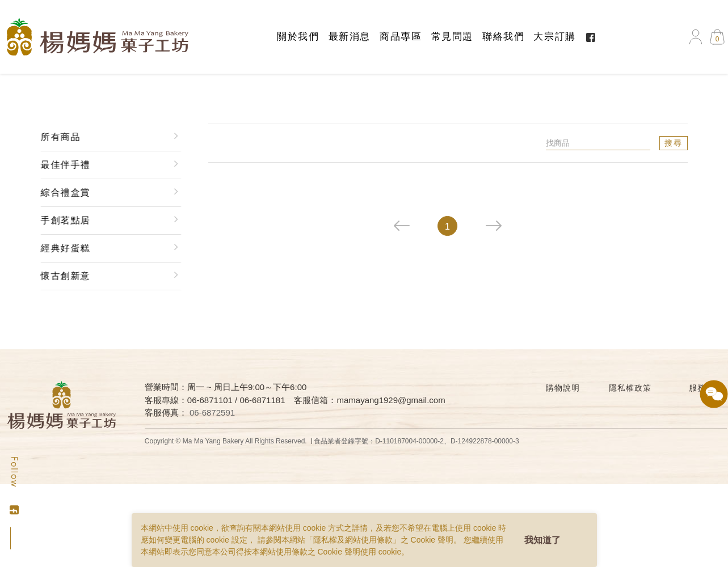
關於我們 (298, 37)
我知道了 (542, 540)
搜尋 (675, 143)
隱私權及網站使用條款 (353, 540)
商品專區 (401, 37)
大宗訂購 (554, 37)
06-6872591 (212, 412)
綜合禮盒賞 (64, 192)
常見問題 (452, 37)
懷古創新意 (64, 276)
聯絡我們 (503, 37)
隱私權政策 (630, 388)
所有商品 (58, 137)
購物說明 (563, 388)
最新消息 (350, 37)
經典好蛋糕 (64, 248)
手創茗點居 (64, 220)
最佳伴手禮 (64, 165)
